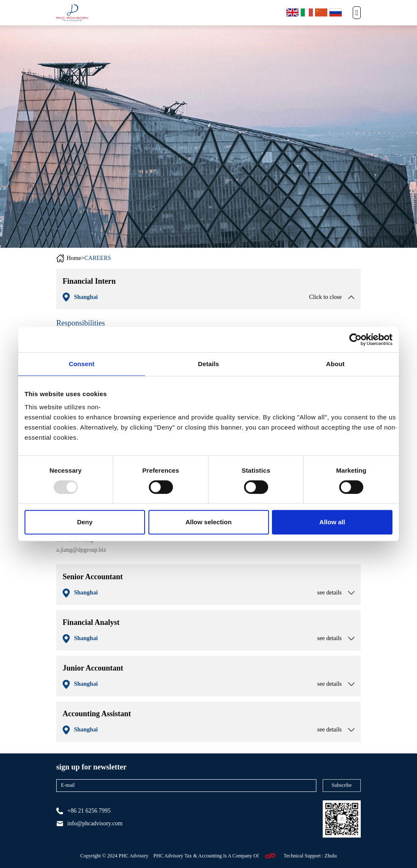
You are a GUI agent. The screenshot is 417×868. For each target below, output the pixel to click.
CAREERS (98, 258)
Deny (85, 522)
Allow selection (208, 522)
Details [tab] (208, 364)
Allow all (332, 522)
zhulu (331, 856)
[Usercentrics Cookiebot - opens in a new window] (355, 340)
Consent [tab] (82, 364)
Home (74, 258)
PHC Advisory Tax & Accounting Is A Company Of (206, 856)
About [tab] (335, 364)
